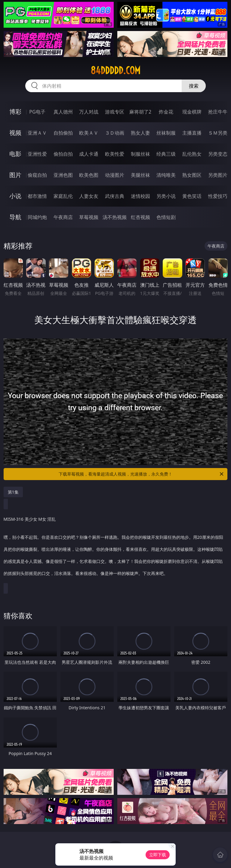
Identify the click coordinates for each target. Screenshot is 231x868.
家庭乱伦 (63, 196)
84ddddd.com (115, 70)
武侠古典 (115, 196)
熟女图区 (192, 175)
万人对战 (89, 112)
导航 (15, 217)
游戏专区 (115, 112)
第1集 (13, 492)
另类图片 (218, 175)
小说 (15, 196)
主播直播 (192, 133)
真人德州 (63, 112)
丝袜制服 (166, 133)
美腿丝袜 (140, 175)
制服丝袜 (140, 154)
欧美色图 (89, 175)
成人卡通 (89, 154)
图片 (15, 175)
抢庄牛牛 (218, 112)
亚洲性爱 (37, 154)
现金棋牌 (192, 112)
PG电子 (37, 112)
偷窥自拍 (37, 175)
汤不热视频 (115, 217)
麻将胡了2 (140, 112)
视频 (15, 133)
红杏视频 (140, 217)
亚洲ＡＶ (37, 133)
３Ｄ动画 (115, 133)
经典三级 (166, 154)
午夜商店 (63, 217)
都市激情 (37, 196)
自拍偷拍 (63, 133)
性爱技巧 (218, 196)
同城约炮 (37, 217)
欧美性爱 (115, 154)
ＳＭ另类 (218, 133)
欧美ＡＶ (89, 133)
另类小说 (166, 196)
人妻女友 (89, 196)
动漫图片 (115, 175)
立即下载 (158, 855)
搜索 (194, 86)
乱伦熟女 (192, 154)
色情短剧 (166, 217)
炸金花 (166, 112)
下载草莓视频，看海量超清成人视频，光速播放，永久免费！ (142, 474)
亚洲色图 (63, 175)
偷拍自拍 (63, 154)
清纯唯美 (166, 175)
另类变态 (218, 154)
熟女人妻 (140, 133)
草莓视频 (89, 217)
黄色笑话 (192, 196)
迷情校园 (140, 196)
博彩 (15, 112)
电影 (15, 154)
